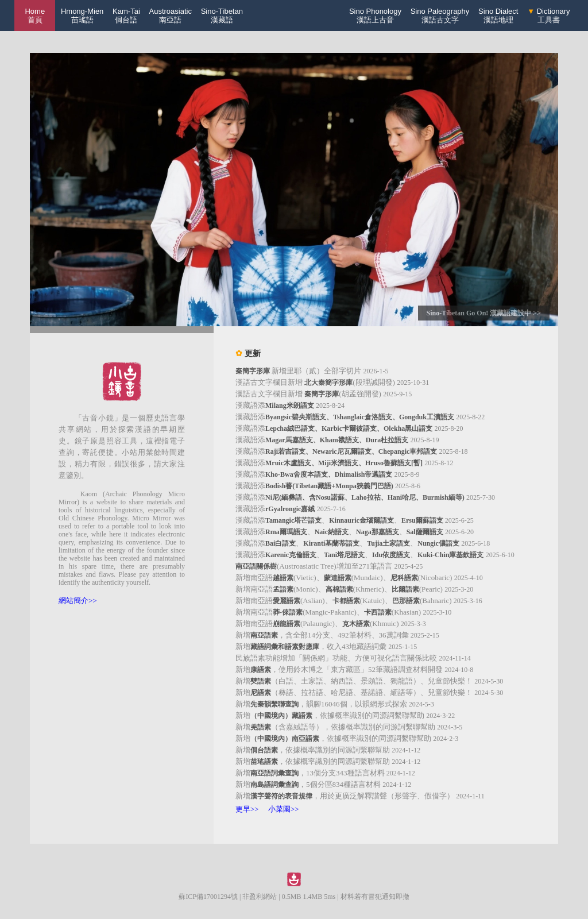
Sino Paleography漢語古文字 (440, 16)
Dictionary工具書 (548, 16)
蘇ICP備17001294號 (208, 897)
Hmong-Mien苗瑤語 (82, 16)
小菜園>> (284, 809)
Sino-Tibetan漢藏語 (222, 16)
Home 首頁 (35, 16)
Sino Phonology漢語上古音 (375, 16)
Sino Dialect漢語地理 (498, 16)
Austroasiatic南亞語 (171, 16)
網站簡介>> (78, 601)
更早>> (247, 809)
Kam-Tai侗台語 (126, 16)
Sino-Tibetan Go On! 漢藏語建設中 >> (484, 313)
